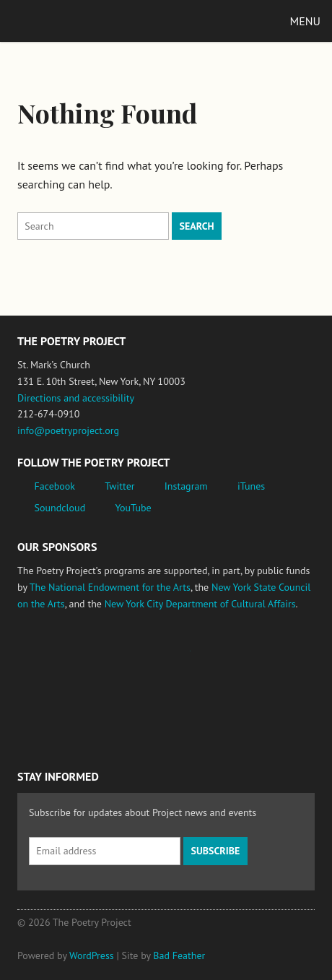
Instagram (186, 486)
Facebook (55, 486)
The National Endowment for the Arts (110, 587)
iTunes (251, 486)
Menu (305, 21)
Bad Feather (179, 955)
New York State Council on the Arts (229, 658)
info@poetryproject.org (68, 430)
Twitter (119, 486)
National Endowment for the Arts (57, 658)
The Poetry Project (79, 21)
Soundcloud (60, 508)
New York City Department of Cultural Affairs (200, 604)
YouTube (133, 508)
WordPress (92, 955)
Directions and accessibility (76, 398)
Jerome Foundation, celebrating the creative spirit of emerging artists (151, 658)
